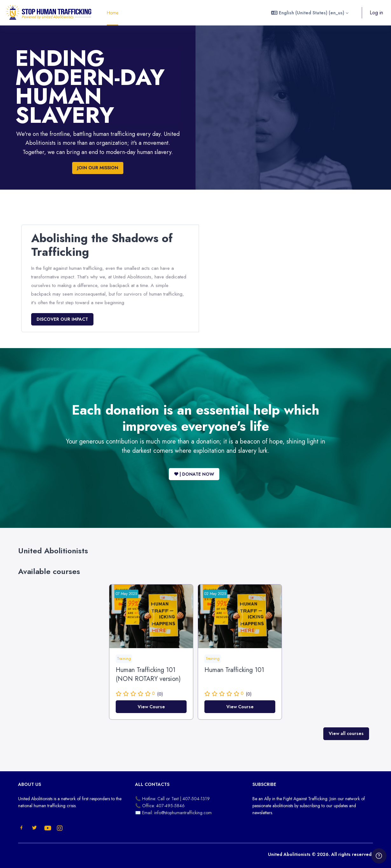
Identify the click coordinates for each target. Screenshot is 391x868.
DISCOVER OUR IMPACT (62, 319)
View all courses (346, 733)
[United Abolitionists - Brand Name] (49, 13)
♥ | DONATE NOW (194, 474)
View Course (151, 707)
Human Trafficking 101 (234, 670)
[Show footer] (379, 856)
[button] (310, 13)
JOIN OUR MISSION (98, 168)
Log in (376, 13)
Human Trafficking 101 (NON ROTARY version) (148, 675)
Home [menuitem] (113, 13)
